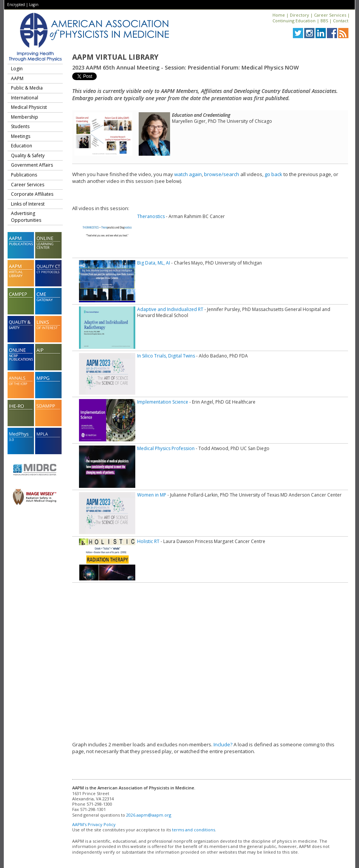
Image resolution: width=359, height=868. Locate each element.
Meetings (21, 136)
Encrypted (16, 5)
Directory (299, 15)
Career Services (330, 15)
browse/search (222, 174)
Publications (24, 175)
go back (273, 174)
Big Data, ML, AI (154, 263)
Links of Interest (28, 204)
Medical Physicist (29, 107)
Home (279, 15)
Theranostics (151, 216)
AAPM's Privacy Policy (94, 824)
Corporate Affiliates (32, 194)
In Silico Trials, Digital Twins (166, 356)
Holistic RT (148, 541)
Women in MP (152, 495)
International (25, 98)
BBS (324, 21)
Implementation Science (163, 402)
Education (22, 146)
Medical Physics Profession (166, 448)
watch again (188, 174)
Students (20, 126)
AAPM (17, 78)
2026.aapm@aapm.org (149, 815)
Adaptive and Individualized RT (170, 309)
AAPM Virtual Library (115, 57)
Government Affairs (32, 165)
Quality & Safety (28, 155)
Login (34, 5)
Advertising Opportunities (26, 217)
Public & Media (27, 88)
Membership (25, 117)
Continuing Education (294, 21)
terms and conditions (193, 830)
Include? (223, 744)
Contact (341, 21)
